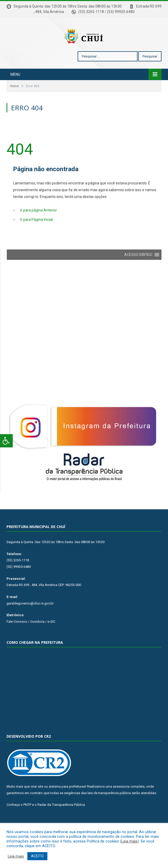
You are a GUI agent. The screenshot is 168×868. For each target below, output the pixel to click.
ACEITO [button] (37, 856)
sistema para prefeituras (67, 802)
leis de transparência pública (109, 809)
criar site (37, 802)
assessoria (121, 802)
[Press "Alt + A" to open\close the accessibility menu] (6, 441)
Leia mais (129, 841)
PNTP (27, 820)
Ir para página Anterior (39, 226)
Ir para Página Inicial (37, 235)
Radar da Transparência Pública (61, 820)
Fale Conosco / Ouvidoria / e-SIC (31, 637)
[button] (138, 270)
